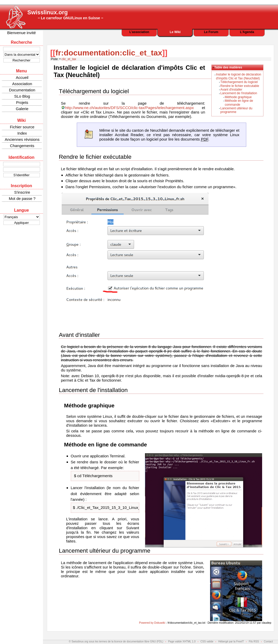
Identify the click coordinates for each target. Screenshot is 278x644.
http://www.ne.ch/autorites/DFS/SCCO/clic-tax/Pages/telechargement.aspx (129, 108)
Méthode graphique (238, 97)
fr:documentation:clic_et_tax (109, 53)
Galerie (22, 109)
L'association (139, 32)
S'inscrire (22, 192)
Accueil (22, 77)
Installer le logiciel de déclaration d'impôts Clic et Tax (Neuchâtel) (239, 76)
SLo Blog (22, 96)
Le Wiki (175, 32)
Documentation (22, 90)
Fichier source (22, 127)
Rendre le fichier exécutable (240, 86)
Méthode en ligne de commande (239, 103)
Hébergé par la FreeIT (231, 642)
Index (22, 133)
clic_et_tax (69, 59)
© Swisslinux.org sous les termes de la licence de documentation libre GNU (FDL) (116, 642)
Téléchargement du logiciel (239, 82)
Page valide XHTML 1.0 (182, 642)
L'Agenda (247, 32)
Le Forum (211, 32)
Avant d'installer (231, 90)
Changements (22, 146)
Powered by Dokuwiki (152, 623)
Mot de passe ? (22, 198)
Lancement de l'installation (239, 93)
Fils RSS (254, 642)
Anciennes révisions (22, 139)
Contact (268, 642)
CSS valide (207, 642)
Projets (22, 102)
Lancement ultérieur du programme (105, 551)
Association (22, 84)
